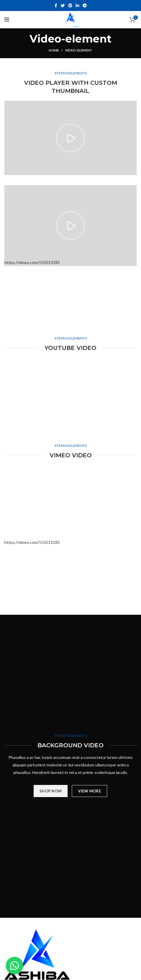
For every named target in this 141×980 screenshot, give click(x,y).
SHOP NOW (51, 791)
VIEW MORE (90, 791)
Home (54, 50)
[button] (15, 966)
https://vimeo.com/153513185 (32, 542)
